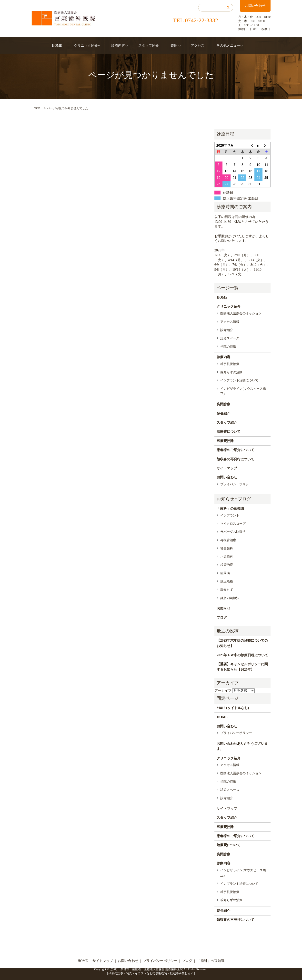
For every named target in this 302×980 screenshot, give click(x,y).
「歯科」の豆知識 (230, 509)
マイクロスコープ (233, 523)
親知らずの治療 (231, 372)
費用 (170, 46)
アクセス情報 (230, 322)
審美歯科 (227, 548)
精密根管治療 (230, 364)
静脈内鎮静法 (230, 598)
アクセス (192, 46)
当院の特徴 (228, 347)
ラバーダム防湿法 (233, 532)
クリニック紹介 (90, 46)
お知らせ (223, 608)
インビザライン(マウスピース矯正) (243, 391)
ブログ (222, 618)
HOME (64, 46)
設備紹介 (227, 330)
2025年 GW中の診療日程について (242, 655)
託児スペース (230, 338)
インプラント (230, 515)
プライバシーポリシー (236, 484)
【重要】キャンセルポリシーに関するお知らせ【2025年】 (242, 667)
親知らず (227, 590)
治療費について (229, 432)
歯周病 (225, 573)
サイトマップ (227, 468)
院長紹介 (223, 414)
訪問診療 (223, 404)
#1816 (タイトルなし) (233, 708)
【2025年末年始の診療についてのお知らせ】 (242, 643)
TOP (37, 108)
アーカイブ (223, 691)
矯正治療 (227, 581)
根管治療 (227, 565)
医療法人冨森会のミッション (241, 313)
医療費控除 (225, 441)
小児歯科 (227, 557)
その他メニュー (219, 46)
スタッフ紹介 (149, 46)
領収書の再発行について (235, 459)
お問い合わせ (255, 6)
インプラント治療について (239, 380)
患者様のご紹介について (235, 450)
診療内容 (120, 46)
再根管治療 (228, 540)
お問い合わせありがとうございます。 (242, 746)
